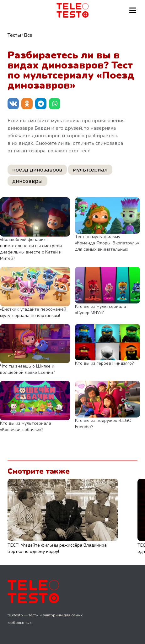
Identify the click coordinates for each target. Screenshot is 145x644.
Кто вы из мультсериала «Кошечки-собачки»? (26, 426)
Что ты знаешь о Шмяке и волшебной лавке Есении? (27, 369)
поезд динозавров (37, 170)
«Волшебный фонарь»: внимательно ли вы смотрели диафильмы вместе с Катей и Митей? (31, 249)
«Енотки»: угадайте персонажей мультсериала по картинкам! (33, 312)
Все (28, 35)
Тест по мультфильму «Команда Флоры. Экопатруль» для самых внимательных (107, 243)
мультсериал (90, 170)
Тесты (14, 35)
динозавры (27, 181)
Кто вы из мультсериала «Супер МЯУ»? (101, 310)
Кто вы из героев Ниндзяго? (104, 363)
